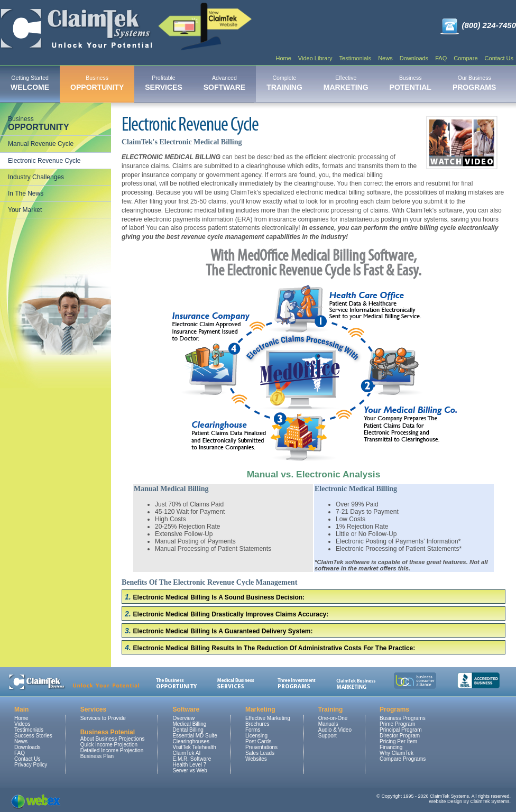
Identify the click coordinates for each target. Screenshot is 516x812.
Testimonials (356, 58)
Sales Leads (260, 753)
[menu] (56, 165)
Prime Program (397, 724)
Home (283, 58)
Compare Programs (403, 759)
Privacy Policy (31, 765)
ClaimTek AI (186, 753)
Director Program (400, 736)
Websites (256, 759)
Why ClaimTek (397, 753)
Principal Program (400, 730)
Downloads (414, 58)
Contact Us (499, 58)
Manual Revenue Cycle (41, 144)
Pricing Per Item (398, 741)
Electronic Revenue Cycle (44, 161)
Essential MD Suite (195, 736)
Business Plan (97, 756)
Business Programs (403, 718)
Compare (466, 58)
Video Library (315, 58)
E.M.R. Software (192, 759)
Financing (391, 747)
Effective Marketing (268, 718)
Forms (253, 730)
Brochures (257, 724)
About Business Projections (113, 739)
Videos (22, 724)
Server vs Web (190, 771)
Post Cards (258, 741)
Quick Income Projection (109, 745)
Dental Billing (188, 730)
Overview (183, 718)
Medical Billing (189, 724)
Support (328, 736)
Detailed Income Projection (112, 750)
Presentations (261, 747)
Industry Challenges (36, 177)
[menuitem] (30, 84)
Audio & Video (335, 730)
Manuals (328, 724)
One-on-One (333, 718)
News (385, 58)
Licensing (256, 736)
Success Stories (33, 736)
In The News (26, 193)
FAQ (441, 58)
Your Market (25, 210)
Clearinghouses (191, 741)
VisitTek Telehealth (194, 747)
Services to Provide (103, 718)
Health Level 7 (189, 765)
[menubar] (253, 84)
